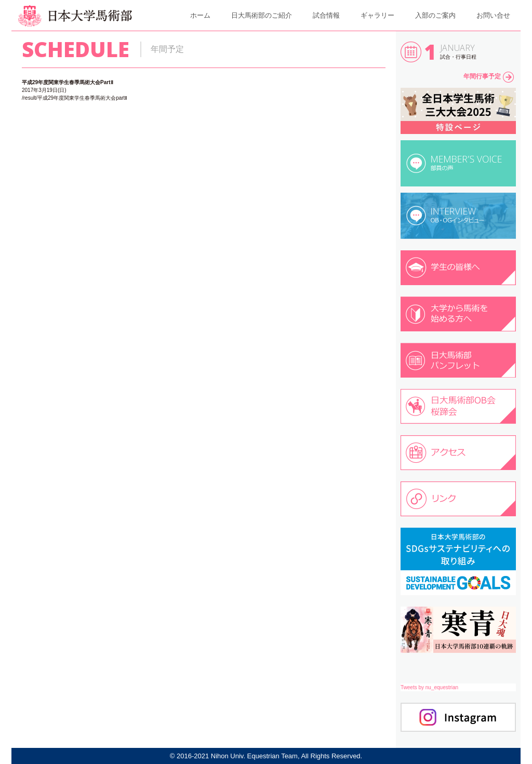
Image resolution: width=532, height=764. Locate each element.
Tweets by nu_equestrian (429, 687)
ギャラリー (377, 15)
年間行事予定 (489, 76)
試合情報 (326, 15)
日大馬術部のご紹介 (262, 15)
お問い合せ (493, 15)
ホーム (200, 15)
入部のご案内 (435, 15)
